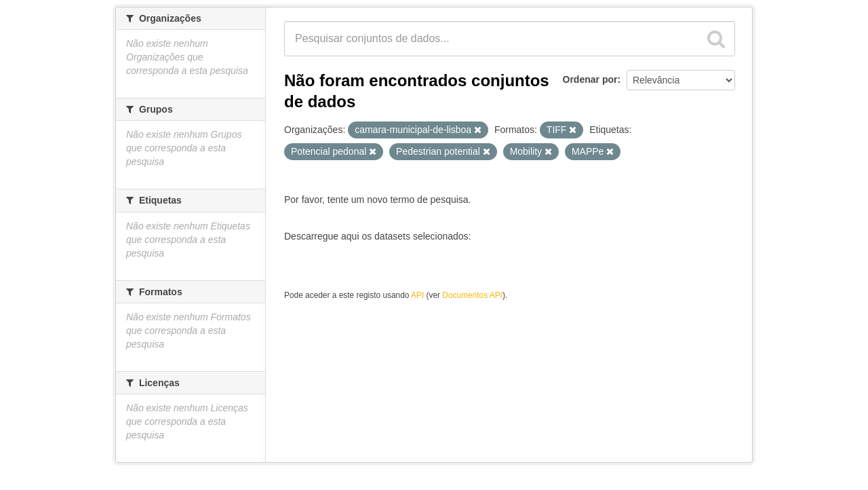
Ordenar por (590, 79)
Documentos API (472, 295)
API (417, 295)
